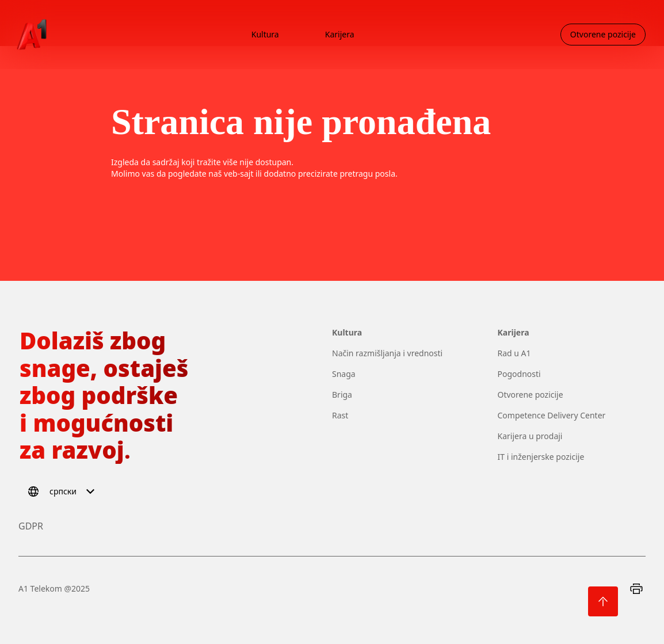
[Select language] (63, 491)
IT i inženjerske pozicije (541, 457)
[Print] (636, 589)
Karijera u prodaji (530, 436)
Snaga (344, 374)
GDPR (31, 526)
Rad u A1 (514, 353)
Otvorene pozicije (531, 395)
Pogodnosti (519, 374)
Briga (342, 395)
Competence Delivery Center (552, 415)
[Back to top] (603, 601)
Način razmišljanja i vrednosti (387, 353)
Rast (340, 415)
